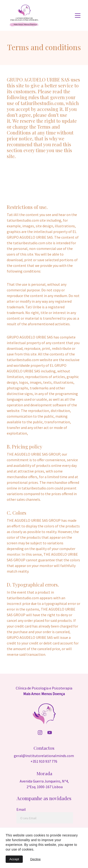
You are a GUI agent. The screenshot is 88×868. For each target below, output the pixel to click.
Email (21, 809)
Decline (35, 859)
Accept (14, 859)
